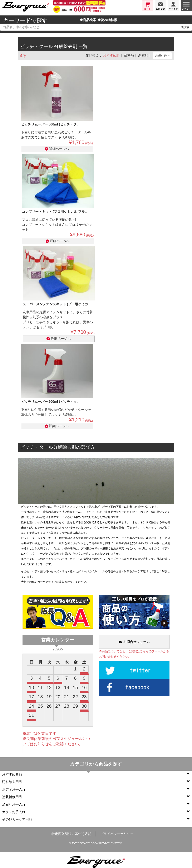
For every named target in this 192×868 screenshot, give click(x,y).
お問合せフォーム (134, 642)
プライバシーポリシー (117, 834)
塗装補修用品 (96, 797)
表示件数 (162, 56)
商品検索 (88, 20)
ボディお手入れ (96, 789)
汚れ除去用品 (96, 782)
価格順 (129, 55)
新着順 (143, 55)
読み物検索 (108, 20)
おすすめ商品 (96, 774)
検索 (185, 27)
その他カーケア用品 (96, 819)
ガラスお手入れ (96, 812)
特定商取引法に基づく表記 (72, 834)
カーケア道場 (140, 571)
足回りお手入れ (96, 804)
